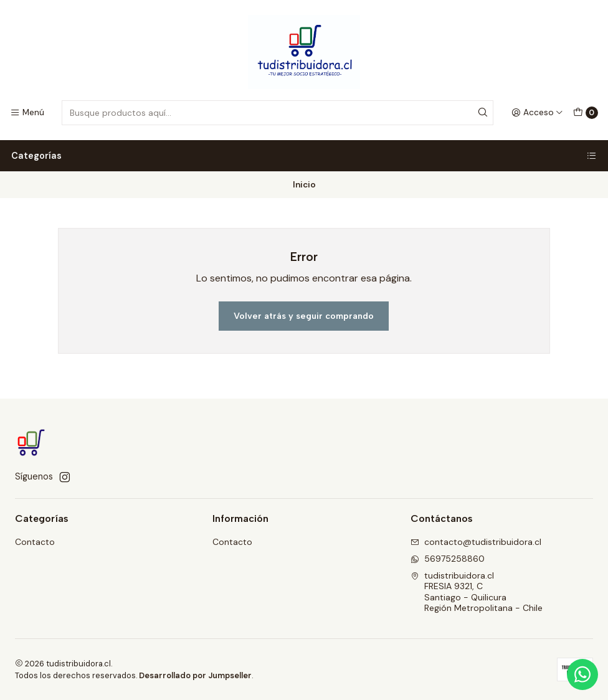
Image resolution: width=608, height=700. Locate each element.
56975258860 (448, 559)
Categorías (304, 156)
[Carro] (586, 113)
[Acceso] (537, 113)
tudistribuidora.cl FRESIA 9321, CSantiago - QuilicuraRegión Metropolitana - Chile (477, 592)
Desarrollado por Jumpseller (195, 675)
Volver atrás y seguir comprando (304, 316)
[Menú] (27, 113)
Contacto (35, 542)
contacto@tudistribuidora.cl (476, 542)
